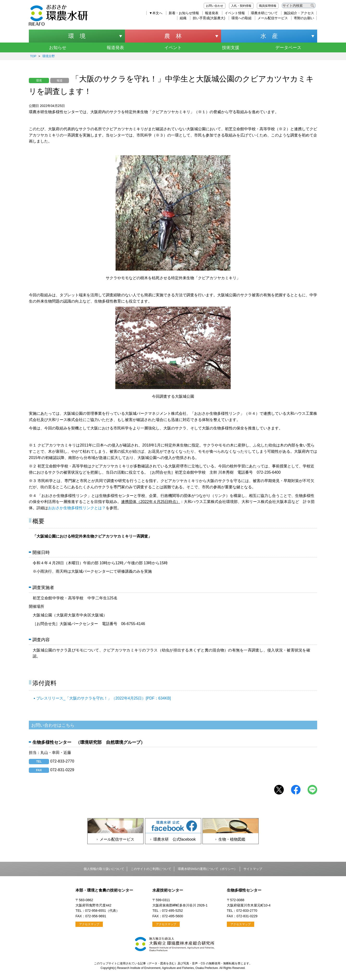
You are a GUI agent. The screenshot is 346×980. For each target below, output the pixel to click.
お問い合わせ (215, 6)
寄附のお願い (304, 18)
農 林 (173, 36)
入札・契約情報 (241, 6)
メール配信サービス (273, 18)
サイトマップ (253, 869)
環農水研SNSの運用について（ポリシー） (207, 869)
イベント (173, 48)
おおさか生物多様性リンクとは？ (77, 508)
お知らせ (58, 48)
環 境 (77, 36)
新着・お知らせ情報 (184, 13)
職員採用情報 (268, 6)
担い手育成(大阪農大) (209, 18)
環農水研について (264, 13)
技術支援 (231, 48)
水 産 (269, 36)
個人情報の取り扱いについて (104, 869)
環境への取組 (241, 18)
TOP (33, 56)
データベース (288, 48)
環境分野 (49, 56)
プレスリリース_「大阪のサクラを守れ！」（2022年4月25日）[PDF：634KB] (104, 698)
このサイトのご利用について (151, 869)
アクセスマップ (89, 924)
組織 (183, 18)
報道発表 (212, 13)
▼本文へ (156, 13)
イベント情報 (235, 13)
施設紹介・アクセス (299, 13)
